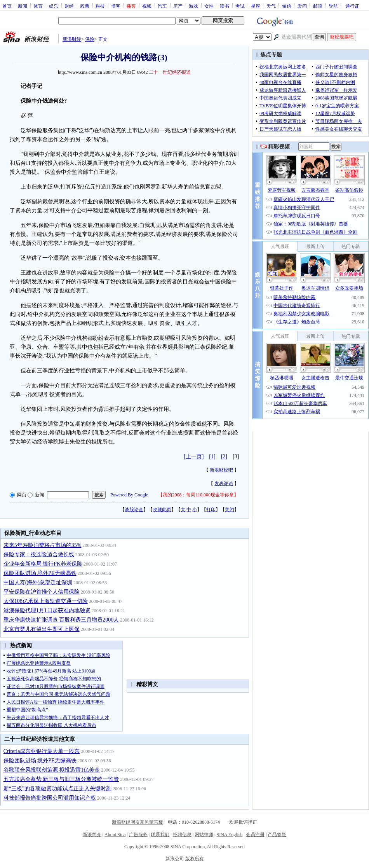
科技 (100, 6)
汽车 (162, 6)
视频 (147, 6)
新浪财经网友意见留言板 (138, 822)
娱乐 (54, 6)
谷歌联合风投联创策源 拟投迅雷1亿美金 (52, 770)
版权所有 (195, 859)
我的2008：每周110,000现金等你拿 (198, 495)
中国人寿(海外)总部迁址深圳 (38, 582)
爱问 (302, 6)
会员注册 (255, 835)
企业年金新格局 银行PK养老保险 (43, 564)
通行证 (352, 6)
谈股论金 (134, 510)
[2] (224, 457)
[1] (212, 457)
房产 (178, 6)
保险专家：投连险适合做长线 (39, 555)
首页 (7, 6)
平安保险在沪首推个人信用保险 (42, 592)
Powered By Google (129, 495)
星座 (256, 6)
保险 (90, 39)
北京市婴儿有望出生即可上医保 (42, 629)
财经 (69, 6)
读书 (225, 6)
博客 (116, 6)
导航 (333, 6)
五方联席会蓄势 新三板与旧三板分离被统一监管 (61, 779)
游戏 (193, 6)
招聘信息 (182, 835)
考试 (240, 6)
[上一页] (194, 457)
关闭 (230, 510)
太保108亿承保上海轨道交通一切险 (46, 601)
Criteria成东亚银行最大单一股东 (42, 751)
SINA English (229, 835)
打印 (211, 510)
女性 (209, 6)
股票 (85, 6)
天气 (271, 6)
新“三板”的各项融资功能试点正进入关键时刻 (57, 789)
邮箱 (318, 6)
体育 (38, 6)
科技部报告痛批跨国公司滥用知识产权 (50, 798)
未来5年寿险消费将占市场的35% (43, 545)
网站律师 (204, 835)
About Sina (115, 835)
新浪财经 (72, 39)
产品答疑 (277, 835)
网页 (22, 495)
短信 (287, 6)
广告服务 (138, 835)
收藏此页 (162, 510)
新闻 (23, 6)
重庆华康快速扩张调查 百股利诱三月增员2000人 (61, 620)
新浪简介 (92, 835)
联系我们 (160, 835)
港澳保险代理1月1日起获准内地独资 (47, 610)
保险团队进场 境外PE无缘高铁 (40, 573)
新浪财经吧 (221, 470)
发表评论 (224, 484)
